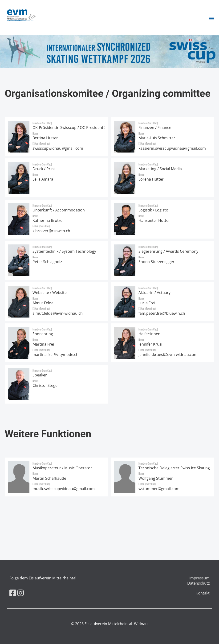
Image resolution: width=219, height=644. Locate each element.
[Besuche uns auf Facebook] (13, 593)
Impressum (199, 578)
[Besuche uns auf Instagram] (20, 593)
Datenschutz (198, 583)
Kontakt (203, 593)
